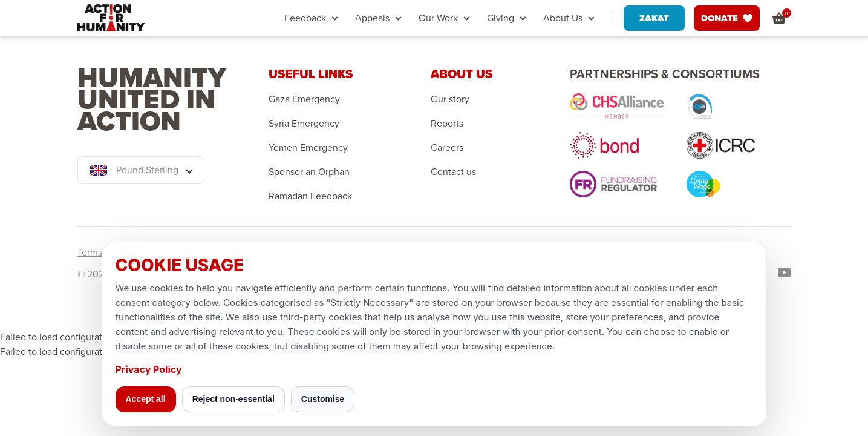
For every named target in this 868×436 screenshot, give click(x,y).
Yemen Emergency (308, 148)
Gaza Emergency (304, 99)
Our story (450, 99)
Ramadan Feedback (310, 196)
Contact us (453, 172)
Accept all (146, 399)
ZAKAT (654, 18)
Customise (323, 399)
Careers (447, 148)
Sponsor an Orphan (309, 172)
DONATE (727, 18)
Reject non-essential (233, 399)
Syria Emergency (304, 124)
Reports (447, 124)
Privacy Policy (149, 369)
